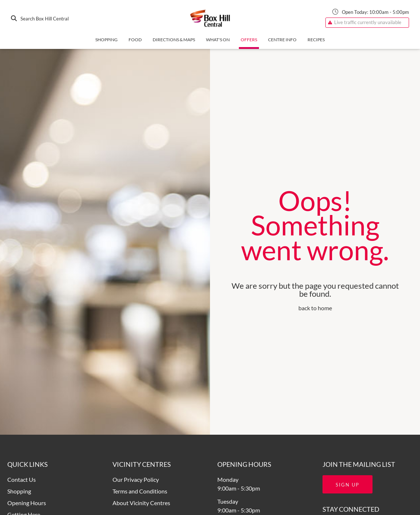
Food (135, 40)
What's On (218, 40)
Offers (249, 40)
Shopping (106, 40)
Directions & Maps (174, 40)
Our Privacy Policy (136, 479)
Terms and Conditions (140, 491)
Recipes (316, 40)
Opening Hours (27, 503)
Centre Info (282, 40)
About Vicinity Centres (141, 503)
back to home (315, 308)
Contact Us (22, 479)
